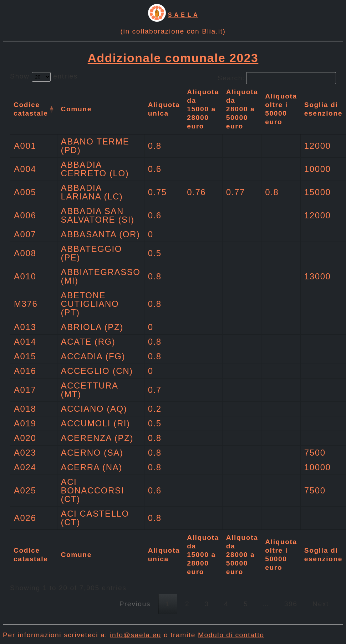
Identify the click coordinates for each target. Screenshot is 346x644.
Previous (135, 604)
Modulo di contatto (231, 635)
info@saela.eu (136, 635)
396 (291, 604)
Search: (277, 78)
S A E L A (183, 15)
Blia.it (212, 31)
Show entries (44, 76)
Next (321, 604)
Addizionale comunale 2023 (173, 58)
